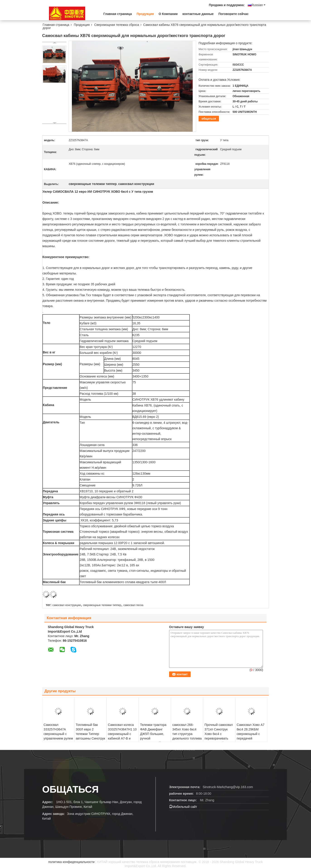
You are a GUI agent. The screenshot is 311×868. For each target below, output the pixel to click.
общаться (209, 119)
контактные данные (198, 14)
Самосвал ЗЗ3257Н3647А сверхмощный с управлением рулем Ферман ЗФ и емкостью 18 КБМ (58, 736)
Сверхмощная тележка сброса (117, 25)
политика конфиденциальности (71, 862)
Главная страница (118, 14)
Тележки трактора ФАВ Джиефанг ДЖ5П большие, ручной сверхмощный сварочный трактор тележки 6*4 (154, 738)
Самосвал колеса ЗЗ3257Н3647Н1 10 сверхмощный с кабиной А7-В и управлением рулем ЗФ (123, 736)
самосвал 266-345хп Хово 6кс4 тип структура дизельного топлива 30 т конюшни (187, 734)
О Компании (168, 14)
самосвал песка (133, 605)
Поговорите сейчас (233, 14)
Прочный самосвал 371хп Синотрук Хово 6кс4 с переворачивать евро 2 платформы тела (219, 736)
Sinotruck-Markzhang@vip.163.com (228, 787)
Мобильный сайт (183, 807)
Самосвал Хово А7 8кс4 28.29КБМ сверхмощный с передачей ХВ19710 (251, 734)
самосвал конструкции (67, 605)
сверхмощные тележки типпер (102, 605)
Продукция (145, 14)
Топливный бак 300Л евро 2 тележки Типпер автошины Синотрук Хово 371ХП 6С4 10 (90, 734)
